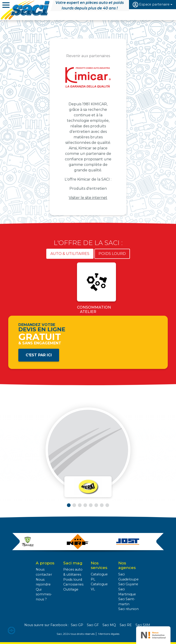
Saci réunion (128, 609)
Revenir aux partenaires (88, 56)
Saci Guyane (128, 584)
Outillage (71, 589)
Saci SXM (143, 625)
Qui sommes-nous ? (44, 594)
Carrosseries (73, 584)
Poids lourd (73, 580)
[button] (69, 505)
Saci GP (77, 625)
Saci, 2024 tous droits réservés (76, 634)
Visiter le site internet (88, 198)
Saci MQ (109, 625)
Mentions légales (109, 634)
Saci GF (93, 625)
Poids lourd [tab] (112, 254)
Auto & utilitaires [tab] (70, 254)
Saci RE (126, 625)
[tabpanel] (88, 289)
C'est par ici (39, 355)
